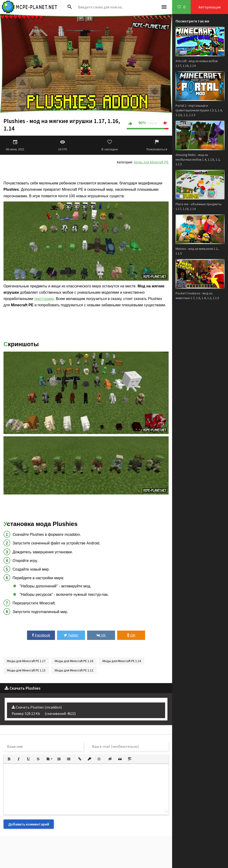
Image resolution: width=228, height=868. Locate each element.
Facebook (41, 635)
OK (131, 635)
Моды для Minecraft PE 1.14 (122, 661)
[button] (9, 759)
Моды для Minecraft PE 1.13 (26, 670)
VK (101, 635)
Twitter (71, 635)
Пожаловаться (157, 145)
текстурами (44, 299)
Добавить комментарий (29, 824)
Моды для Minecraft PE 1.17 (26, 661)
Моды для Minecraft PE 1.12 (74, 670)
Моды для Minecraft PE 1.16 (74, 661)
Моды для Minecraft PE (151, 162)
